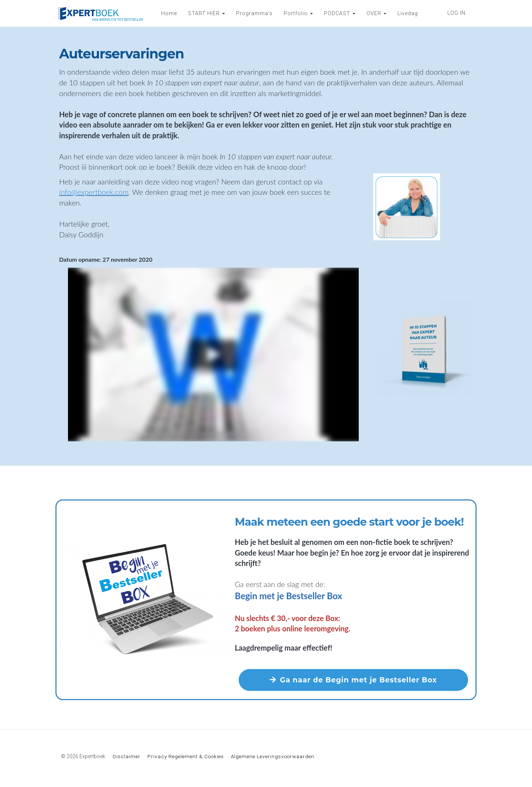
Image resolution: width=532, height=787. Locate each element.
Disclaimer (127, 756)
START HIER (207, 13)
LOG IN (456, 13)
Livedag (408, 13)
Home (169, 13)
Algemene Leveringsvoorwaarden (273, 756)
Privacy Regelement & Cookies (186, 756)
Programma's (254, 13)
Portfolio (298, 13)
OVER (376, 13)
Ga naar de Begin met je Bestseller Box (353, 680)
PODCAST (340, 13)
